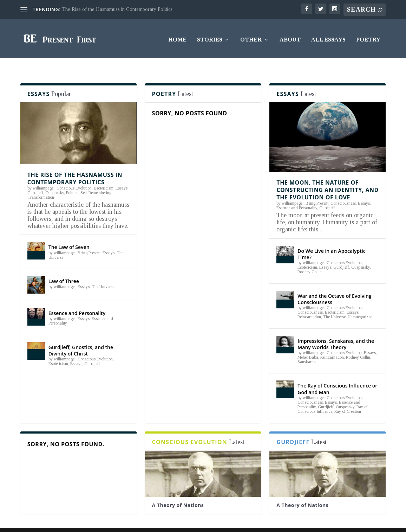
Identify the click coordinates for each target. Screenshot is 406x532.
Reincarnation (309, 303)
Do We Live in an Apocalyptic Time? (331, 241)
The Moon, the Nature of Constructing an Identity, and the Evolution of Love (327, 177)
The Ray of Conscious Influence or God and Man (337, 375)
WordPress (124, 522)
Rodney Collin (310, 258)
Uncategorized (360, 303)
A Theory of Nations (178, 491)
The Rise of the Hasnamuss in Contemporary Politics (117, 9)
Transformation (41, 184)
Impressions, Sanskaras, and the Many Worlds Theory (336, 330)
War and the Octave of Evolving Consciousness (334, 286)
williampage (43, 175)
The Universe (103, 273)
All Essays (328, 38)
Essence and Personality (77, 300)
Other (251, 38)
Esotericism (104, 175)
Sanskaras (306, 348)
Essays (122, 175)
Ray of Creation (348, 398)
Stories (210, 38)
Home (177, 38)
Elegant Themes (65, 522)
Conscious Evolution (74, 175)
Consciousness (343, 190)
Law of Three (64, 268)
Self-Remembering (96, 179)
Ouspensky (55, 179)
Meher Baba (308, 344)
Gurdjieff (35, 179)
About (290, 38)
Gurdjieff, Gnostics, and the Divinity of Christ (81, 337)
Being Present (89, 239)
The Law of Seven (69, 234)
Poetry (368, 38)
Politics (72, 179)
